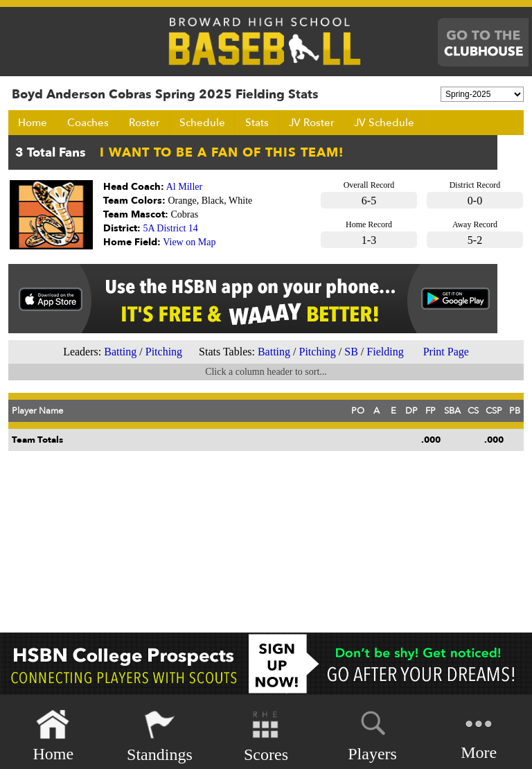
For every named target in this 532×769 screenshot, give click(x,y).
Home (33, 123)
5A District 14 (171, 228)
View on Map (189, 242)
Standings (160, 736)
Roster (144, 123)
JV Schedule (384, 123)
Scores (266, 736)
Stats (257, 123)
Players (372, 734)
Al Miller (185, 187)
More (479, 735)
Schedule (202, 123)
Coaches (88, 123)
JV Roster (311, 123)
